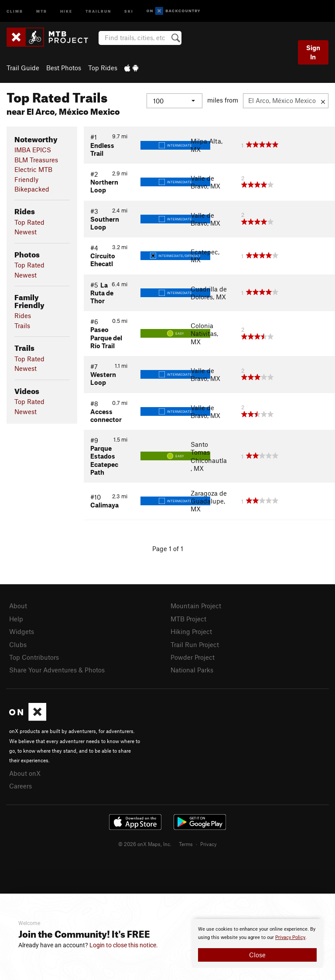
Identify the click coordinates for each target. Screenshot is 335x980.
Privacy (209, 844)
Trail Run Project (195, 644)
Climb (15, 11)
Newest (26, 232)
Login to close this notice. (124, 945)
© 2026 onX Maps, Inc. (145, 844)
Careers (21, 786)
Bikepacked (32, 189)
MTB (42, 11)
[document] (257, 943)
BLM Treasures (36, 160)
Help (16, 619)
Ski (129, 11)
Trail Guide (23, 68)
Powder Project (193, 657)
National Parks (192, 670)
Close (257, 955)
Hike (66, 11)
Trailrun (98, 11)
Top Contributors (34, 657)
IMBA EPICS (33, 150)
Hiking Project (191, 631)
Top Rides (103, 68)
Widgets (22, 631)
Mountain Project (196, 606)
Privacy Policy (290, 937)
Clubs (18, 644)
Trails (22, 326)
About (18, 606)
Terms (186, 844)
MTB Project (188, 619)
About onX (25, 773)
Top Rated (29, 222)
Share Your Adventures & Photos (57, 670)
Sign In (313, 52)
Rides (23, 315)
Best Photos (64, 68)
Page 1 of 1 (168, 548)
